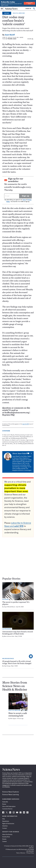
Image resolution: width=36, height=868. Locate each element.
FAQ (4, 819)
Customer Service (7, 809)
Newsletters (6, 821)
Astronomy (7, 629)
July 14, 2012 (26, 424)
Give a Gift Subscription (9, 806)
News (7, 13)
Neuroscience (8, 659)
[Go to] (4, 445)
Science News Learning (11, 794)
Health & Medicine (19, 13)
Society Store (6, 837)
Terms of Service (21, 853)
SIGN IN (28, 9)
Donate (4, 839)
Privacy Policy (30, 853)
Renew (4, 804)
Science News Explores (11, 792)
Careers (5, 841)
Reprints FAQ (8, 415)
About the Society (7, 834)
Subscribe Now (29, 3)
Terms (24, 200)
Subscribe (5, 802)
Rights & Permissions (8, 824)
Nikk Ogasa (13, 718)
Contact (5, 828)
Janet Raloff (10, 35)
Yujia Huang (7, 666)
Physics (5, 599)
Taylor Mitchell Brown (10, 607)
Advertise (5, 826)
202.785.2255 (30, 851)
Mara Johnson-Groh (9, 636)
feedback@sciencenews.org (17, 413)
